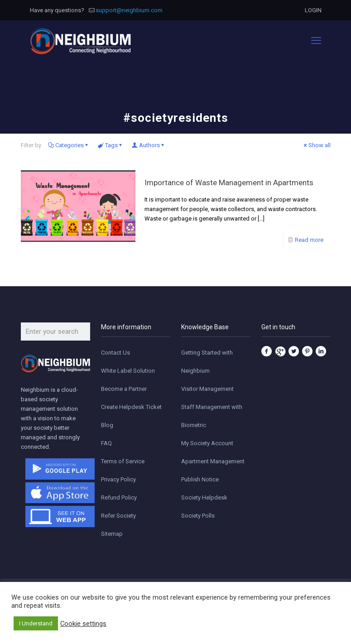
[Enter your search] (55, 332)
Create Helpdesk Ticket (131, 407)
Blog (107, 425)
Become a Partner (124, 389)
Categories (69, 145)
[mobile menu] (316, 41)
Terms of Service (123, 461)
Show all (317, 145)
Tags (111, 145)
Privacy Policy (118, 479)
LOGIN (313, 10)
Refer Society (118, 516)
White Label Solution (128, 371)
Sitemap (112, 534)
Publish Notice (200, 479)
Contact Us (115, 353)
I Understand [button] (36, 623)
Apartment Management (213, 461)
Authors (149, 145)
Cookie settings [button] (83, 624)
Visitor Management (207, 389)
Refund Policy (119, 497)
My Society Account (207, 443)
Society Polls (198, 516)
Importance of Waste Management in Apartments (229, 183)
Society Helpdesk (204, 497)
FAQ (106, 443)
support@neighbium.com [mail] (129, 10)
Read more (309, 240)
